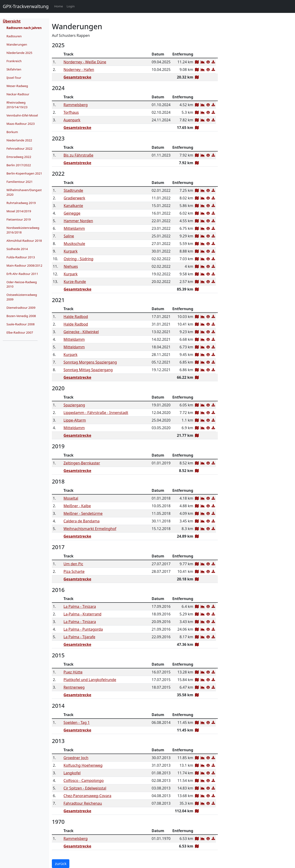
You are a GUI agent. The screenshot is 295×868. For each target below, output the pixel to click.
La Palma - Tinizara (80, 606)
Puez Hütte (73, 672)
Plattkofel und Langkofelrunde (90, 680)
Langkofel (72, 773)
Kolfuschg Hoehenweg (83, 765)
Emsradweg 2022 (19, 157)
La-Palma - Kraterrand (83, 614)
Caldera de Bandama (82, 521)
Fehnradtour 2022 (19, 149)
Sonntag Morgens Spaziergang (90, 362)
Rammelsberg (76, 105)
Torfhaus (71, 112)
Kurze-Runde (75, 282)
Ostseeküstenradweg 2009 (22, 297)
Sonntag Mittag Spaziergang (88, 370)
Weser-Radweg (17, 86)
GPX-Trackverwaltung (26, 6)
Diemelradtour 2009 (21, 308)
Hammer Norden (78, 221)
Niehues (71, 266)
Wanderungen (17, 44)
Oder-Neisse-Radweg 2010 (22, 284)
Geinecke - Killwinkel (81, 332)
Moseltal (71, 498)
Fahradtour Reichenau (83, 803)
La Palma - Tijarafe (80, 637)
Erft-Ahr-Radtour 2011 (22, 274)
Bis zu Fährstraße (79, 155)
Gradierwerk (74, 198)
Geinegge (72, 213)
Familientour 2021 (20, 182)
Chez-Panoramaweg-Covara (87, 796)
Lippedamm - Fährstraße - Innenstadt (96, 413)
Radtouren (14, 36)
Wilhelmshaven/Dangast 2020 (24, 192)
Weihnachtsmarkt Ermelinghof (90, 529)
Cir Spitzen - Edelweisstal (85, 788)
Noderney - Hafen (79, 70)
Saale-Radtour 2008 (21, 324)
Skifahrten (14, 69)
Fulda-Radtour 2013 (21, 257)
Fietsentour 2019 (19, 219)
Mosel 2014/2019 (19, 211)
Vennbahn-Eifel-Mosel (22, 115)
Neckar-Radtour (18, 94)
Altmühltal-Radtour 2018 (24, 241)
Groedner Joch (76, 758)
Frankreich (14, 61)
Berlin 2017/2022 (19, 165)
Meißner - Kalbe (77, 506)
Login (71, 6)
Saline (69, 236)
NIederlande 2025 (19, 53)
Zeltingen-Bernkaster (82, 463)
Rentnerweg (74, 687)
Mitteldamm (74, 228)
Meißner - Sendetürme (83, 513)
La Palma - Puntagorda (83, 629)
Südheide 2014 (17, 249)
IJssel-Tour (14, 78)
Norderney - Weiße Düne (85, 62)
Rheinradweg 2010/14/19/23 (17, 105)
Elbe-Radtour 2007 (20, 332)
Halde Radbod (76, 317)
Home (59, 6)
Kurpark (71, 251)
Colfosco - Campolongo (84, 781)
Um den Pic (73, 564)
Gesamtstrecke (77, 77)
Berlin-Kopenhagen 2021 (24, 173)
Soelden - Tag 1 (77, 722)
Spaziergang (74, 405)
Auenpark (72, 120)
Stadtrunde (73, 190)
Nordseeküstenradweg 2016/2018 (23, 230)
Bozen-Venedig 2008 (21, 316)
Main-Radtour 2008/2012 (24, 265)
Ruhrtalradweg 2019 (21, 203)
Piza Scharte (74, 571)
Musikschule (74, 244)
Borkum (12, 132)
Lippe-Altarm (75, 420)
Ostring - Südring (78, 259)
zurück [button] (61, 864)
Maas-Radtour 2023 (21, 124)
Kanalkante (73, 206)
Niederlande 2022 (19, 140)
